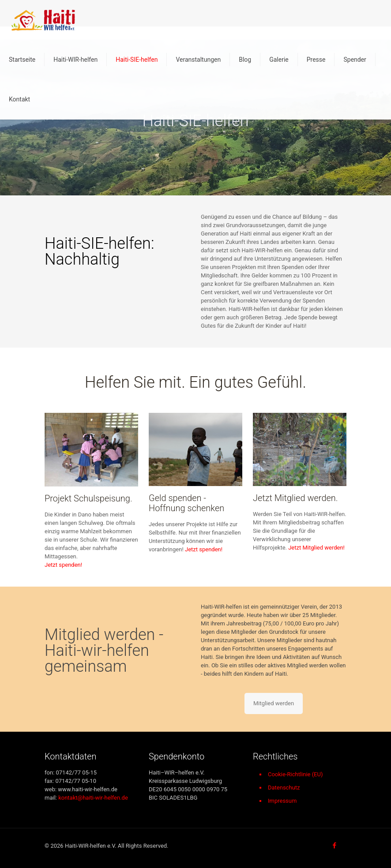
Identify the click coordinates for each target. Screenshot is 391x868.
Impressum (282, 801)
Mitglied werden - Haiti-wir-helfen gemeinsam (104, 651)
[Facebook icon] (334, 846)
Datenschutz (284, 788)
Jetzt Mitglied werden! (316, 548)
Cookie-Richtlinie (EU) (295, 774)
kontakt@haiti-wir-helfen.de (93, 798)
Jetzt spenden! (63, 565)
